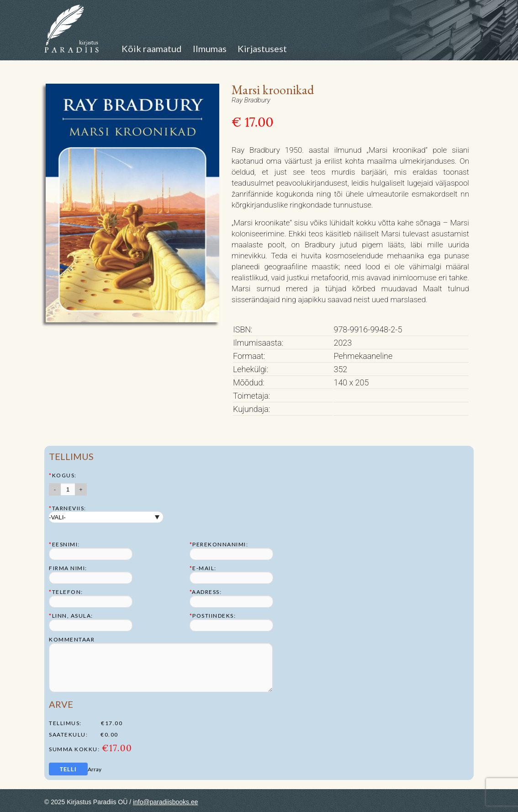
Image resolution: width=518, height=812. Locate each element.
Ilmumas (210, 48)
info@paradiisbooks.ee (166, 802)
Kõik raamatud (152, 48)
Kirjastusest (262, 48)
